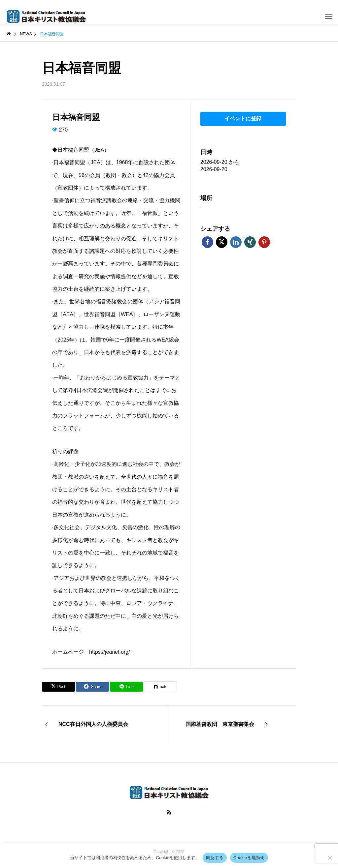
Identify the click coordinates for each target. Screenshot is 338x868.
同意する (215, 858)
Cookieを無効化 (249, 858)
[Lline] (126, 687)
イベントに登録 (243, 119)
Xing (250, 242)
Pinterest (264, 242)
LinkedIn (236, 242)
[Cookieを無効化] (330, 858)
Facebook (207, 242)
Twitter (222, 242)
